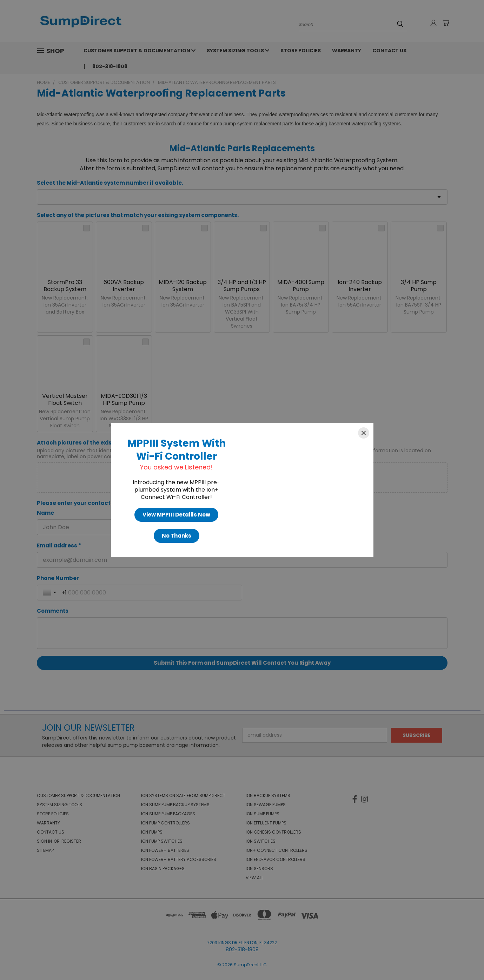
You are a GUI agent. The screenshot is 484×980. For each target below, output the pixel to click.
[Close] (364, 433)
